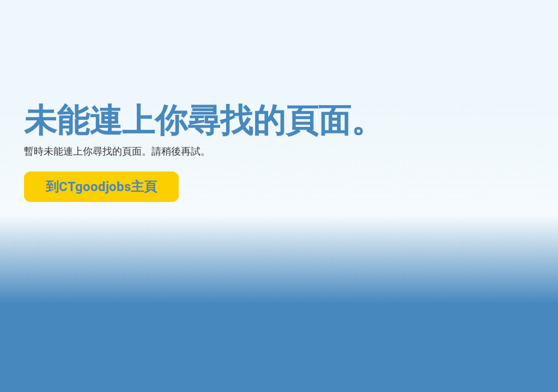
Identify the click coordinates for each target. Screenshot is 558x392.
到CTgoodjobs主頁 (101, 187)
